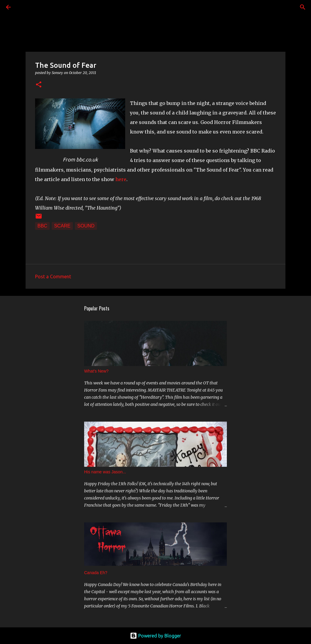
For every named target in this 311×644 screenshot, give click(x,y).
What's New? (96, 371)
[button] (39, 85)
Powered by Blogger (155, 636)
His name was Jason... (105, 472)
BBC (42, 226)
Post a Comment (53, 277)
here (120, 179)
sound (86, 226)
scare (62, 226)
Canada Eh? (96, 573)
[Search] (25, 7)
